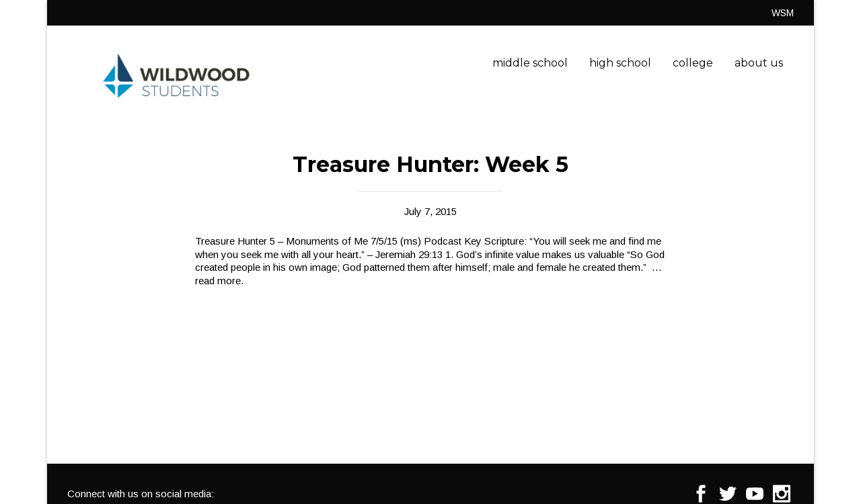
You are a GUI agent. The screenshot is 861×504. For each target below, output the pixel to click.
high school (620, 63)
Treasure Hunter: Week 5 (430, 164)
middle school (530, 63)
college (693, 63)
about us (759, 63)
